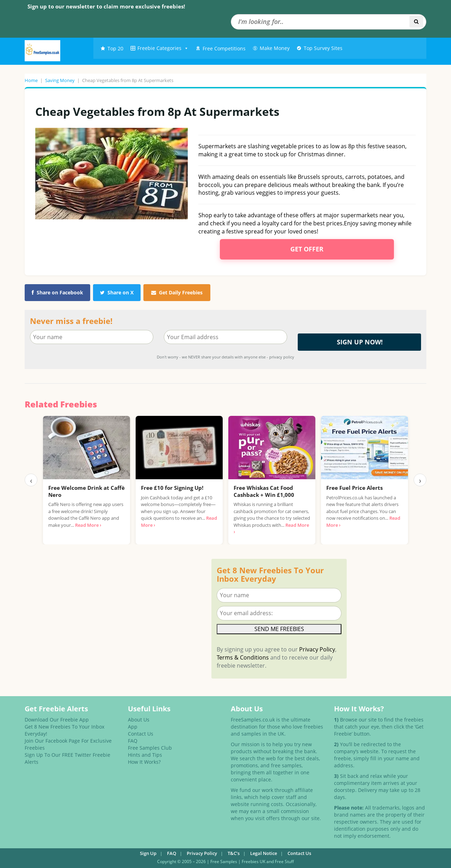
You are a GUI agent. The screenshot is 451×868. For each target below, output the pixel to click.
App (133, 727)
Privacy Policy (317, 649)
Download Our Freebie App (57, 720)
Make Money (275, 48)
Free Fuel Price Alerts (354, 488)
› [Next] (420, 480)
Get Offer (307, 249)
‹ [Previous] (31, 480)
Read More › (88, 525)
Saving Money (60, 80)
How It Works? (144, 762)
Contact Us (141, 734)
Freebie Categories (163, 48)
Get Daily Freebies (177, 292)
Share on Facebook (57, 292)
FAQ (133, 741)
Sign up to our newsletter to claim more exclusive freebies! (106, 6)
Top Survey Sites (323, 48)
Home (31, 80)
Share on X (117, 292)
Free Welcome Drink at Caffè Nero (87, 491)
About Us (139, 720)
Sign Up (148, 853)
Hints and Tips (145, 755)
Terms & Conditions (243, 657)
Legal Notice (264, 853)
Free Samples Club (150, 748)
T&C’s (234, 853)
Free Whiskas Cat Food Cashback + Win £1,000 (264, 491)
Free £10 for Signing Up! (172, 488)
